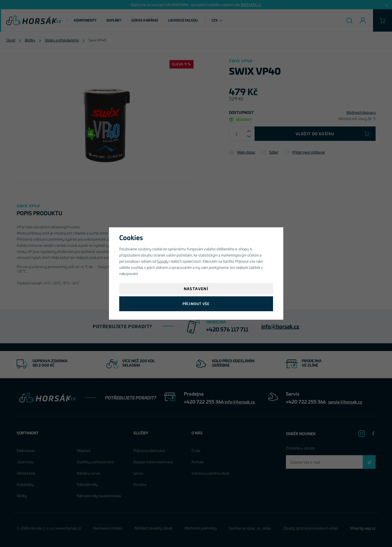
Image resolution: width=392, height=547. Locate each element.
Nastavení (196, 289)
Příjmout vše (196, 304)
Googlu (163, 261)
